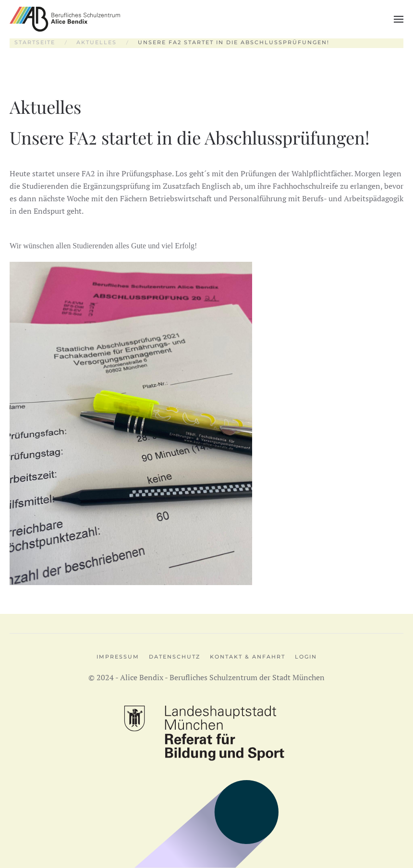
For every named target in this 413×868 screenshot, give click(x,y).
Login (306, 657)
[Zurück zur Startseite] (65, 19)
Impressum (118, 657)
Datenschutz (175, 657)
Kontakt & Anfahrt (248, 657)
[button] (399, 19)
